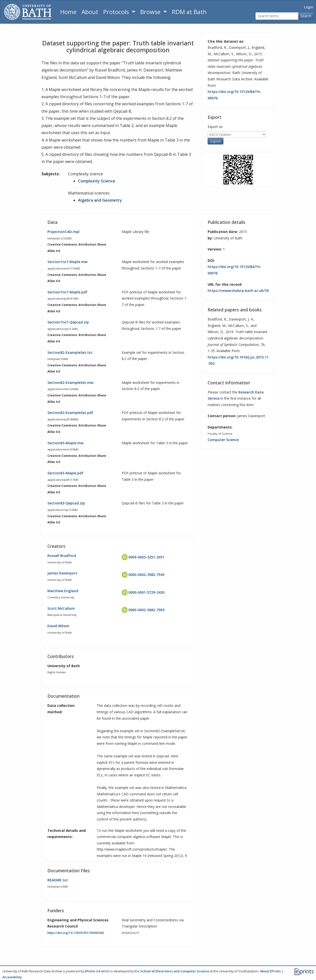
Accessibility (12, 977)
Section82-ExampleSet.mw (70, 383)
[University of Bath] (28, 12)
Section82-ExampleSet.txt (70, 352)
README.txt (58, 880)
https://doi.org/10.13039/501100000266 (76, 933)
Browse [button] (151, 12)
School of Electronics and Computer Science (175, 971)
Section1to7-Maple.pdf (67, 292)
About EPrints (270, 971)
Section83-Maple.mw (65, 443)
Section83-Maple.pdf (65, 473)
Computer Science (223, 440)
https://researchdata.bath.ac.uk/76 (238, 291)
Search (306, 16)
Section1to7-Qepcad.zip (68, 322)
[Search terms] (277, 16)
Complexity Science (97, 181)
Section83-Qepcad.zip (66, 503)
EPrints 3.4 (92, 971)
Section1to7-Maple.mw (67, 262)
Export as (215, 127)
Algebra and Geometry (100, 200)
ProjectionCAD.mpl (63, 232)
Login (309, 7)
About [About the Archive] (90, 12)
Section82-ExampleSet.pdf (70, 413)
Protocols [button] (117, 12)
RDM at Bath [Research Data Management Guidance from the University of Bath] (189, 12)
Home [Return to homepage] (68, 12)
